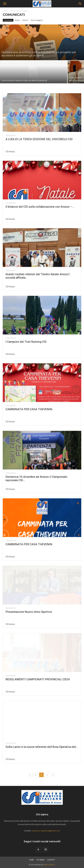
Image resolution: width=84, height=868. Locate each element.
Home (5, 11)
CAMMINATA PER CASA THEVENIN (29, 409)
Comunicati (15, 11)
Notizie (25, 20)
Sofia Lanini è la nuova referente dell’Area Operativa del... (42, 747)
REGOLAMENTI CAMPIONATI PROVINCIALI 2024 (38, 679)
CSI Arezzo (10, 152)
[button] (5, 4)
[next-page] (53, 775)
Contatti (51, 860)
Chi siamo (40, 860)
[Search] (80, 4)
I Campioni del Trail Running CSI (26, 342)
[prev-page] (30, 775)
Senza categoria (37, 20)
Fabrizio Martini (49, 865)
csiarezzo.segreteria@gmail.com (46, 831)
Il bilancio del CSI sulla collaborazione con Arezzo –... (40, 207)
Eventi (17, 20)
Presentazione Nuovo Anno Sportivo (29, 612)
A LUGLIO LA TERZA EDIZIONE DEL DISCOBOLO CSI (39, 139)
